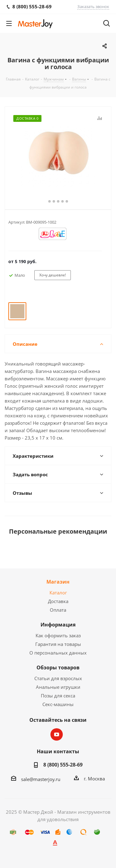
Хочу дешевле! (53, 275)
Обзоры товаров (58, 668)
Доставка (58, 601)
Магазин (58, 582)
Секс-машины (58, 704)
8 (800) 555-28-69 (63, 765)
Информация (58, 625)
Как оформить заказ (58, 635)
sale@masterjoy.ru (41, 779)
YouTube (57, 734)
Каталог (58, 593)
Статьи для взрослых (58, 678)
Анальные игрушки (58, 687)
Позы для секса (58, 696)
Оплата (58, 610)
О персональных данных (58, 653)
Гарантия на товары (58, 644)
